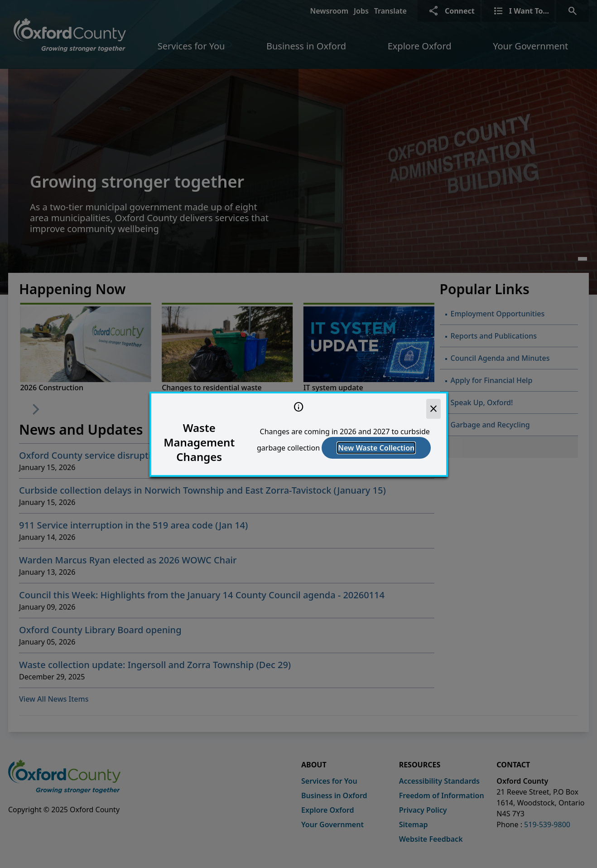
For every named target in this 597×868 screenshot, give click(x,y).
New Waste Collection (376, 448)
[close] (433, 409)
